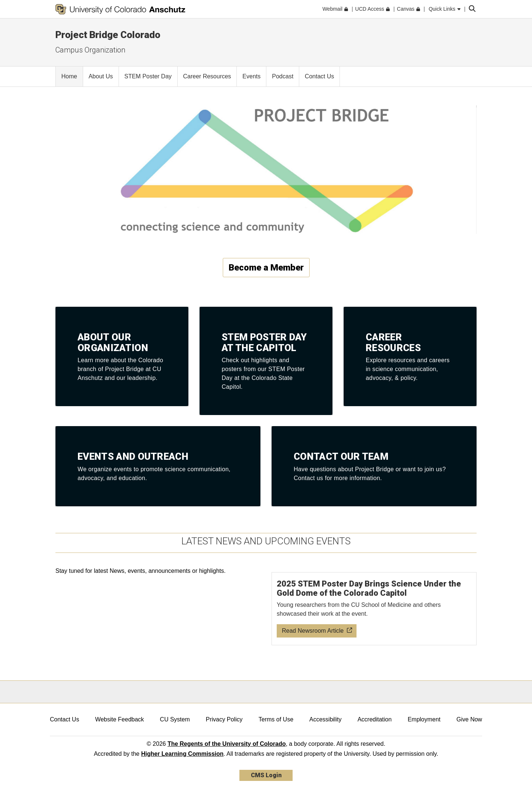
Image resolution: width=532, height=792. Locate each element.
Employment (424, 719)
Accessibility (325, 719)
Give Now (469, 719)
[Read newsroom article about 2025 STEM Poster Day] (374, 609)
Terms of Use (276, 719)
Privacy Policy (224, 719)
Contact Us (64, 719)
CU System (175, 719)
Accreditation (375, 719)
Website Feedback (119, 719)
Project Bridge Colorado (108, 35)
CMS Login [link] (266, 775)
